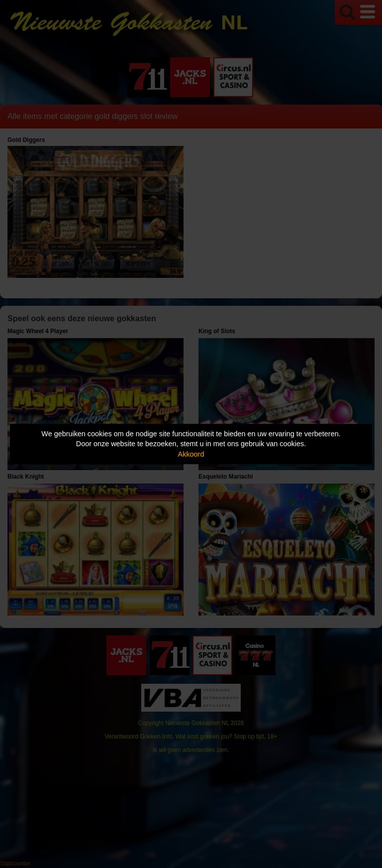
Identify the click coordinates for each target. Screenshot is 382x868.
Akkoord (191, 454)
